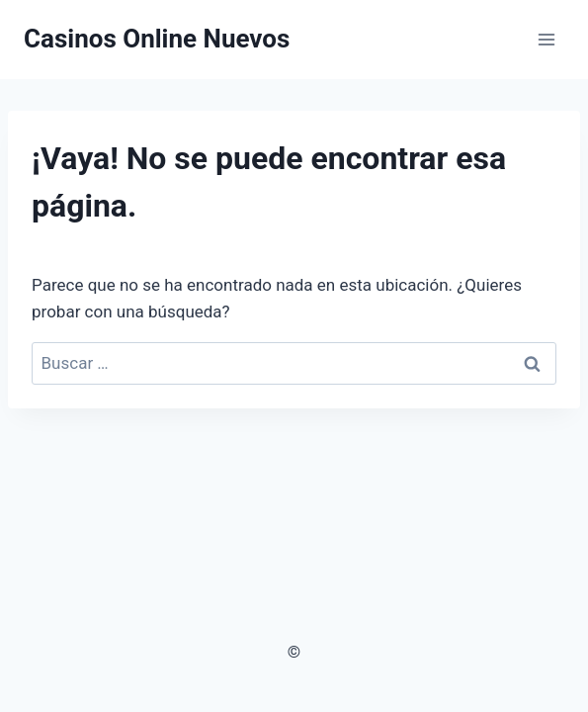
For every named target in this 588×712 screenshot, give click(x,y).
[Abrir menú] (546, 39)
